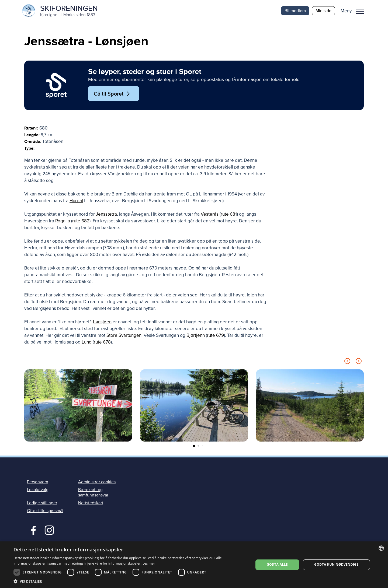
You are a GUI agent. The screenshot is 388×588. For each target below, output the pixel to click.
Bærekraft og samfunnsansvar (93, 493)
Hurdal (76, 202)
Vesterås (210, 215)
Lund (87, 343)
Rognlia (63, 222)
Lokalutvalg (38, 491)
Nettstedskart (91, 503)
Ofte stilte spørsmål (45, 511)
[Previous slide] (347, 363)
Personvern (38, 482)
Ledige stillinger (42, 503)
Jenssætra (106, 215)
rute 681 (229, 215)
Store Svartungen (124, 336)
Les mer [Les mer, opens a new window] (149, 563)
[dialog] (194, 565)
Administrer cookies (97, 482)
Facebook (32, 530)
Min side (323, 11)
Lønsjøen (102, 323)
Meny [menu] (360, 11)
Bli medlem (295, 11)
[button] (354, 11)
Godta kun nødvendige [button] (336, 564)
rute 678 (102, 343)
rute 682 (81, 222)
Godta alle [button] (277, 564)
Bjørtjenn (196, 336)
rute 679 (215, 336)
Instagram (49, 530)
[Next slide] (359, 363)
